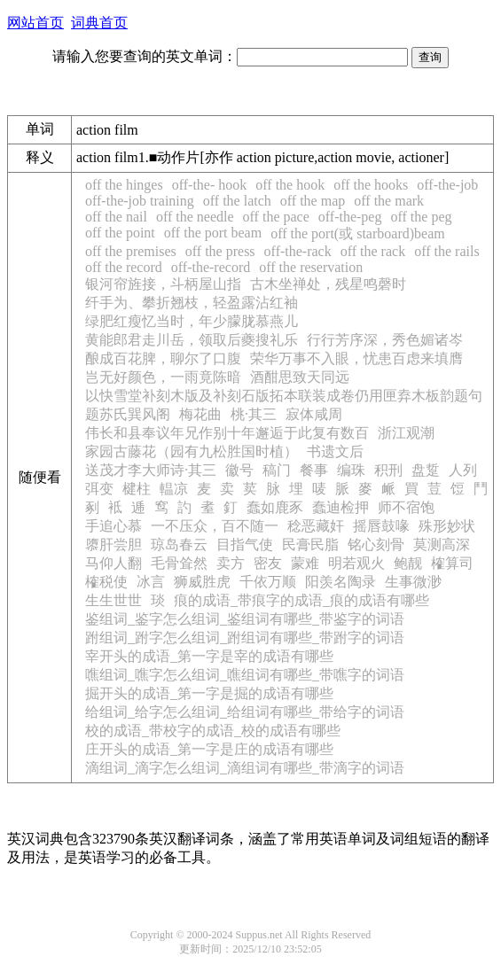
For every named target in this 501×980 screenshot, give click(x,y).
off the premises (131, 251)
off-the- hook (210, 185)
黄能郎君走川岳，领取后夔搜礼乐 (192, 340)
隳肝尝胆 (114, 544)
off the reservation (311, 267)
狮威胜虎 (202, 582)
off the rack (373, 251)
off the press (220, 251)
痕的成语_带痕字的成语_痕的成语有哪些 (301, 600)
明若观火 (356, 563)
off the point (120, 233)
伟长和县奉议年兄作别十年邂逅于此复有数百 (227, 433)
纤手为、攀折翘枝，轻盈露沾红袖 (192, 303)
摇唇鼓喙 (381, 526)
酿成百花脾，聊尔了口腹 (163, 358)
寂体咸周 (314, 414)
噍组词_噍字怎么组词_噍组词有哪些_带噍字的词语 (245, 675)
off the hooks (371, 185)
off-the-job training (140, 201)
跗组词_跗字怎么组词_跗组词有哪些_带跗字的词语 (245, 638)
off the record (124, 267)
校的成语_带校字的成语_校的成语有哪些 (213, 731)
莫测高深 (442, 544)
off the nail (116, 217)
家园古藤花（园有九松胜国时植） (192, 451)
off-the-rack (298, 251)
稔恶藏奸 (316, 526)
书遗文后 (335, 451)
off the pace (276, 217)
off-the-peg (350, 217)
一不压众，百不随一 (215, 526)
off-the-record (211, 267)
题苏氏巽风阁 (128, 414)
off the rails (446, 251)
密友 (268, 563)
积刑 (388, 470)
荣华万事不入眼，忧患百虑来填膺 (356, 358)
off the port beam (213, 233)
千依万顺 (268, 582)
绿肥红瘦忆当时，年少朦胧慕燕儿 (192, 321)
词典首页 (99, 23)
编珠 (351, 470)
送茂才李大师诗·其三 (151, 470)
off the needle (195, 217)
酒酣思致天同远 (300, 377)
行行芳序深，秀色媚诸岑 (385, 340)
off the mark (389, 201)
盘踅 (426, 470)
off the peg (421, 217)
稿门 (277, 470)
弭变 (99, 489)
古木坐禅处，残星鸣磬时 (328, 284)
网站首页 (35, 23)
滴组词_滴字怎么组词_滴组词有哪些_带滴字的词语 (245, 768)
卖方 (231, 563)
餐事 (314, 470)
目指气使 (245, 544)
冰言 (151, 582)
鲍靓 (408, 563)
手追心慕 (114, 526)
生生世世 (114, 600)
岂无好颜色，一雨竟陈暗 (163, 377)
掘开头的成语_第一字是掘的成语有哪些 (209, 693)
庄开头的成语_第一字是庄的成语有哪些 (209, 749)
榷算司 (452, 563)
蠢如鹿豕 (275, 507)
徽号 (239, 470)
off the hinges (124, 185)
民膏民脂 (310, 544)
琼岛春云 (179, 544)
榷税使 (106, 582)
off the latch (237, 201)
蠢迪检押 (341, 507)
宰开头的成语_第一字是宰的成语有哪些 (209, 656)
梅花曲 (200, 414)
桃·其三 (254, 414)
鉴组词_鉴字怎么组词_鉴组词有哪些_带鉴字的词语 (245, 619)
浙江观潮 (406, 433)
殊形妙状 (447, 526)
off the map (313, 201)
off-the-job (447, 185)
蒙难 (305, 563)
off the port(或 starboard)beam (358, 233)
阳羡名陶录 (341, 582)
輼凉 (174, 489)
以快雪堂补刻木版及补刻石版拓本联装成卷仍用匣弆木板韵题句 (284, 396)
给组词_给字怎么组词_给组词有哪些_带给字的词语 (245, 712)
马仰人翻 (114, 563)
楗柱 (137, 489)
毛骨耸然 (179, 563)
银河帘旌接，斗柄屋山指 (163, 284)
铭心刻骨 (376, 544)
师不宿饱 (406, 507)
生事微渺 (413, 582)
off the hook (290, 185)
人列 (463, 470)
